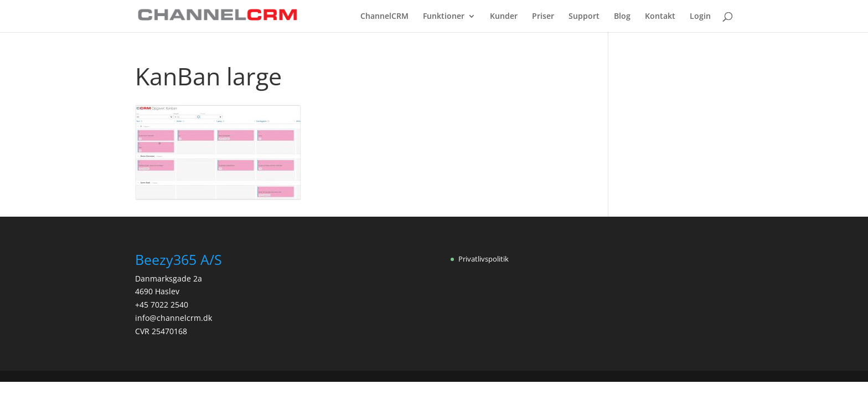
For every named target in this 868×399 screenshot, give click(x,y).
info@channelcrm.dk (174, 318)
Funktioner (444, 17)
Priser (543, 17)
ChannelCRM (384, 17)
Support (584, 17)
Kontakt (660, 17)
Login (700, 17)
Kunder (504, 17)
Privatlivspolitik (484, 259)
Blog (622, 17)
